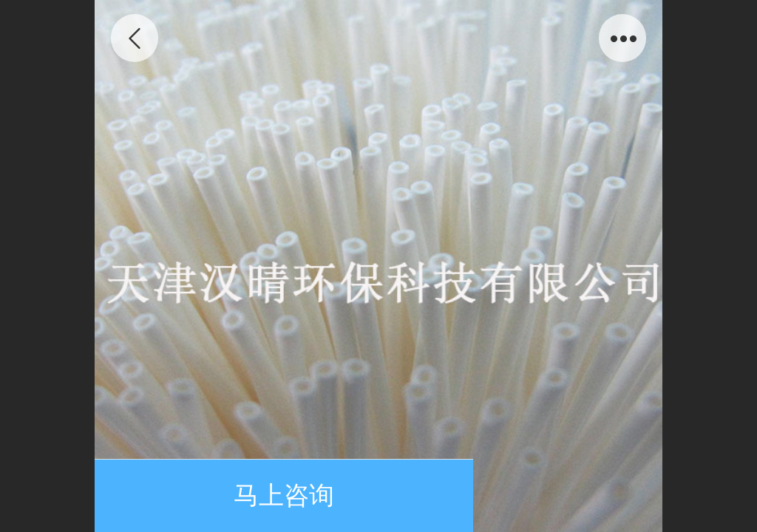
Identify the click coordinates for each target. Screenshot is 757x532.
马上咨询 (284, 495)
